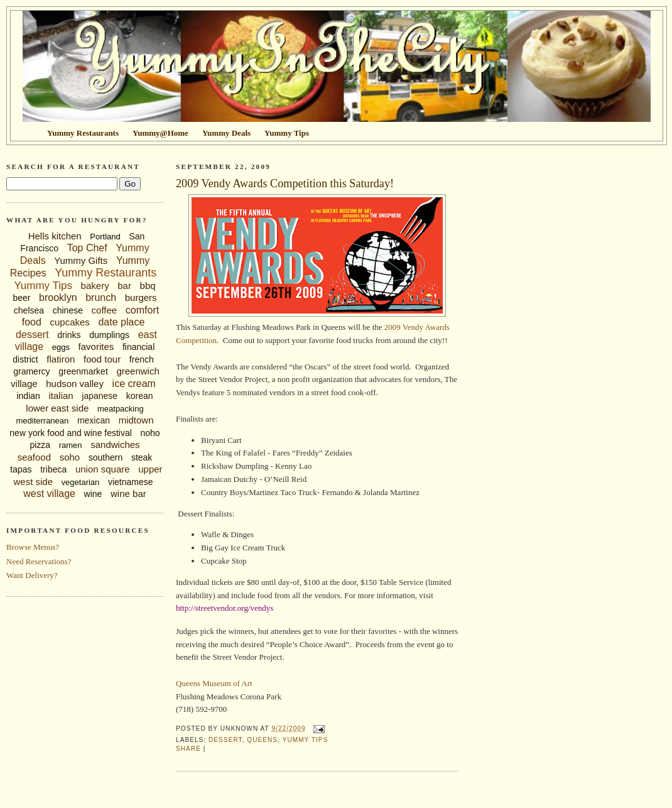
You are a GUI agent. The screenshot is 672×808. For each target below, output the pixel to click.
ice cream (134, 384)
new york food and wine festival (71, 433)
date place (121, 322)
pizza (40, 445)
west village (49, 494)
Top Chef (87, 248)
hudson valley (75, 384)
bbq (148, 286)
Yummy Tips (43, 286)
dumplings (109, 335)
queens (262, 740)
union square (103, 469)
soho (70, 457)
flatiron (61, 359)
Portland (105, 237)
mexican (94, 420)
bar (124, 286)
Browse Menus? (33, 547)
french (142, 359)
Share (188, 749)
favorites (96, 347)
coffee (105, 310)
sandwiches (115, 445)
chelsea (29, 310)
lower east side (57, 408)
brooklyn (58, 298)
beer (21, 298)
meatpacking (121, 409)
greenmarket (83, 371)
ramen (71, 445)
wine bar (128, 494)
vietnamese (131, 482)
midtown (136, 420)
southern (106, 457)
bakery (95, 286)
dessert (32, 335)
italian (61, 396)
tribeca (53, 469)
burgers (141, 298)
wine (93, 494)
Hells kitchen (55, 236)
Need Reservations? (39, 561)
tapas (21, 469)
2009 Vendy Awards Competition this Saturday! (285, 183)
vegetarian (81, 482)
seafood (34, 457)
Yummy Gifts (81, 260)
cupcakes (69, 322)
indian (28, 396)
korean (140, 396)
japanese (100, 396)
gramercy (31, 371)
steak (142, 457)
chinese (68, 310)
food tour (102, 359)
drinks (69, 335)
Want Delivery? (32, 575)
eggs (61, 347)
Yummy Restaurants (106, 273)
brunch (101, 298)
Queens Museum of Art (214, 683)
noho (150, 433)
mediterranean (42, 421)
